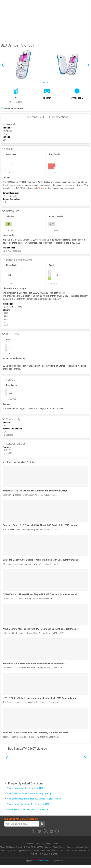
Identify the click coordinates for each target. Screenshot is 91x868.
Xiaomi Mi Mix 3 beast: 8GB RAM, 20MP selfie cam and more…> (35, 663)
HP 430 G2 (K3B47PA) (34, 847)
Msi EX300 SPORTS (69, 851)
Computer (46, 844)
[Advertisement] (46, 21)
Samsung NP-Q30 (9, 851)
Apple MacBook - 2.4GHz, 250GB (31, 851)
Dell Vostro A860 (83, 847)
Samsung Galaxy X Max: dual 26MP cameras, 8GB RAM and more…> (37, 733)
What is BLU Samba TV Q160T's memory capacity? (29, 793)
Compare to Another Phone (12, 108)
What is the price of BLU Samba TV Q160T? (26, 788)
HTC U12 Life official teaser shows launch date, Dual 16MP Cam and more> (40, 698)
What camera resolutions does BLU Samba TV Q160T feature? (35, 799)
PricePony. (45, 861)
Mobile (30, 844)
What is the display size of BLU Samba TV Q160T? (29, 804)
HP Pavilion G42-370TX (49, 854)
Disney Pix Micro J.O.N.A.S (11, 847)
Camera (55, 844)
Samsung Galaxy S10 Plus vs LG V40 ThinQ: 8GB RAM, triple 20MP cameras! (41, 525)
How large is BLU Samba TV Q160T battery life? (28, 809)
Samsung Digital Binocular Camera (59, 847)
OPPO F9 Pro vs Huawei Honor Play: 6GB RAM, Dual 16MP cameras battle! (40, 594)
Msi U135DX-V (53, 851)
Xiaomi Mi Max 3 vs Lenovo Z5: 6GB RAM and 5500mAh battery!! (35, 491)
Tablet (37, 844)
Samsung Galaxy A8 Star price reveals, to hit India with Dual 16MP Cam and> (41, 560)
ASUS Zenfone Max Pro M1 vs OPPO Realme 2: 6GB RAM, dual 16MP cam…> (41, 629)
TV (61, 844)
